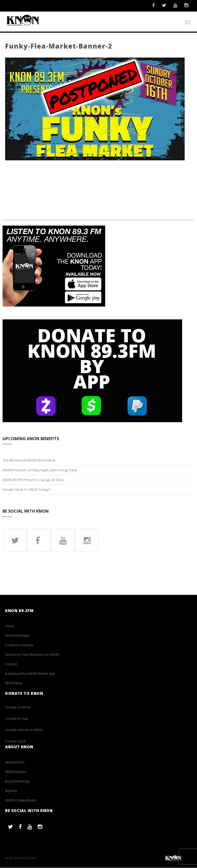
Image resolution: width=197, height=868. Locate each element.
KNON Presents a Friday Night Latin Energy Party (40, 470)
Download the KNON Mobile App (30, 674)
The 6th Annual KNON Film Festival (29, 460)
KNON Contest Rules (21, 800)
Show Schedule (17, 636)
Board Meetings (17, 781)
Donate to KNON (18, 707)
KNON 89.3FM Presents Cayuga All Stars (33, 480)
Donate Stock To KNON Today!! (26, 490)
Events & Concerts (19, 645)
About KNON (15, 762)
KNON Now (14, 683)
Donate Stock (16, 741)
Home (10, 626)
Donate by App (17, 719)
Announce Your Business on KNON (32, 655)
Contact (11, 664)
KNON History (16, 772)
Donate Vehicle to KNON (24, 730)
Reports (11, 791)
